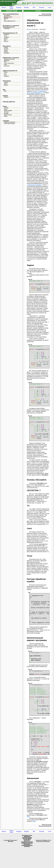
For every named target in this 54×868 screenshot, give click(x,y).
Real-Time (7, 66)
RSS (34, 8)
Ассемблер (7, 15)
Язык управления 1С (10, 21)
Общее (6, 47)
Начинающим (7, 81)
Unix (5, 73)
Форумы (26, 8)
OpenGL (6, 97)
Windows (6, 34)
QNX (5, 40)
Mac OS (6, 41)
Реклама (42, 8)
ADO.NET (7, 53)
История (6, 112)
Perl (5, 20)
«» (37, 92)
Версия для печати (47, 14)
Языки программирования (11, 14)
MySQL (6, 52)
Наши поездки (8, 111)
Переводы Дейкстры (9, 102)
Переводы (7, 28)
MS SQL (6, 49)
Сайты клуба (11, 8)
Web (4, 90)
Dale (30, 29)
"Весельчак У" (27, 862)
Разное (6, 85)
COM (5, 65)
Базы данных (7, 46)
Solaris (6, 72)
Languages (6, 121)
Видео (6, 109)
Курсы (6, 84)
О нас (50, 8)
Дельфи (6, 18)
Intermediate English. (10, 124)
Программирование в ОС (10, 33)
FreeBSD (6, 37)
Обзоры (6, 108)
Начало (4, 8)
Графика (5, 96)
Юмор (6, 116)
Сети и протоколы (9, 63)
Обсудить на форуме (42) (45, 15)
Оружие (6, 113)
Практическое (8, 115)
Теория (6, 82)
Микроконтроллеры (9, 59)
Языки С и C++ (8, 17)
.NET (5, 62)
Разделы (19, 8)
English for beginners (10, 122)
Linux (5, 36)
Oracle (6, 50)
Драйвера (7, 60)
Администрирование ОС (10, 71)
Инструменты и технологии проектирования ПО (11, 26)
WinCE (6, 39)
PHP (5, 91)
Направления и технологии (11, 58)
